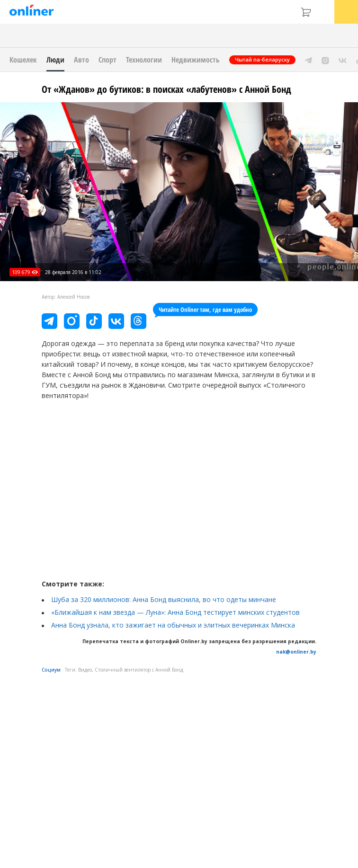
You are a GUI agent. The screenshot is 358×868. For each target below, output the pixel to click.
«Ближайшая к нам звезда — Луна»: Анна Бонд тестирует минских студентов (175, 612)
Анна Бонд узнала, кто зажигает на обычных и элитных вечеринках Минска (173, 625)
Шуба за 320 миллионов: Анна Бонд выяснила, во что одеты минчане (164, 599)
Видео (85, 670)
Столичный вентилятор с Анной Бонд (139, 670)
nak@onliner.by (296, 652)
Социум (51, 670)
